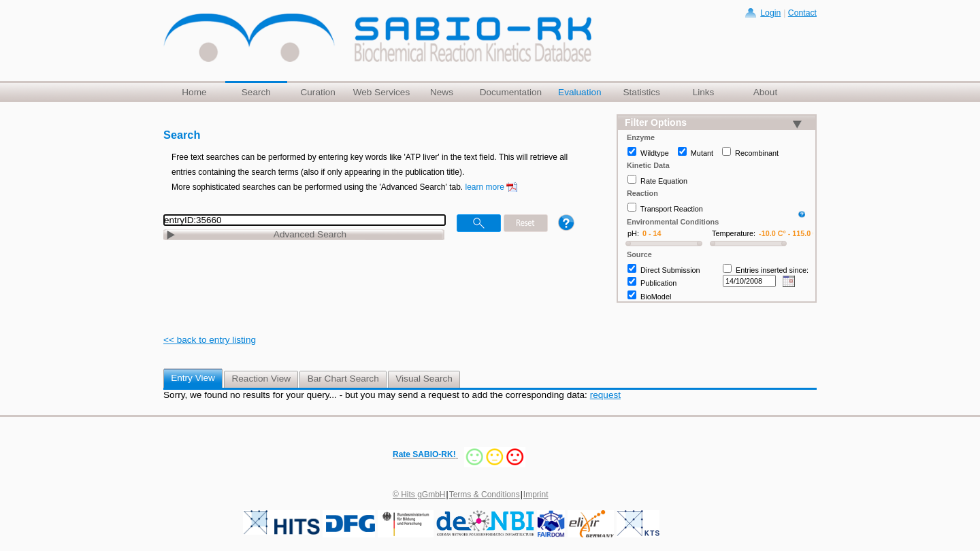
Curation (317, 92)
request (605, 395)
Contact (802, 13)
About (766, 92)
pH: (633, 233)
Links (704, 92)
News (442, 92)
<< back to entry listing (210, 340)
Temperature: (734, 233)
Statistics (641, 92)
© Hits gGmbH (419, 495)
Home (194, 92)
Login (770, 13)
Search (256, 92)
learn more (485, 187)
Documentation (511, 92)
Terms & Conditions (485, 495)
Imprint (536, 495)
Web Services (382, 92)
